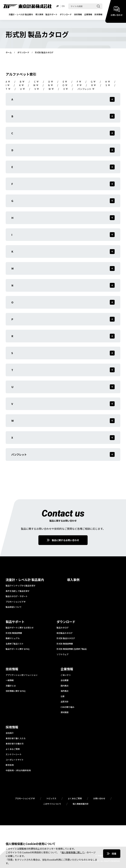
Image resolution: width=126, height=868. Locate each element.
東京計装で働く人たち (16, 738)
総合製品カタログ (65, 633)
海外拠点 (65, 691)
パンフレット (84, 89)
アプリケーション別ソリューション (22, 675)
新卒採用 (10, 765)
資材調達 (65, 712)
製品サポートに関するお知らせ (20, 628)
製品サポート (51, 14)
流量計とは (11, 686)
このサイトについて (52, 804)
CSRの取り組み (67, 707)
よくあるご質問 (13, 749)
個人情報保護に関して (73, 852)
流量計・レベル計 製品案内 (21, 14)
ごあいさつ (66, 675)
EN (63, 6)
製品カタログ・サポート (17, 596)
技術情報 (78, 14)
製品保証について (14, 607)
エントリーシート (14, 754)
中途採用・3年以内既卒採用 (18, 770)
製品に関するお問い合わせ (65, 540)
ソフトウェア (63, 654)
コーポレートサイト (15, 760)
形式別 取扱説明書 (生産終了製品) (72, 649)
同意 (114, 854)
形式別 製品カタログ (66, 638)
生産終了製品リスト (15, 644)
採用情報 (98, 14)
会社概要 (65, 680)
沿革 (63, 696)
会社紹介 (10, 733)
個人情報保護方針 (81, 804)
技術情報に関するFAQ (16, 691)
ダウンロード (66, 14)
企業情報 (88, 14)
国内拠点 (65, 686)
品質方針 (65, 702)
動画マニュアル (13, 638)
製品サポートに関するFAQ (18, 649)
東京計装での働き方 (15, 744)
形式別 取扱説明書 (14, 633)
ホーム (9, 53)
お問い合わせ (99, 799)
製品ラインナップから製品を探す (21, 586)
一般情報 (10, 680)
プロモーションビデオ (16, 602)
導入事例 (39, 14)
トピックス (51, 799)
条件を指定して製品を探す (18, 591)
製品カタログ (63, 628)
